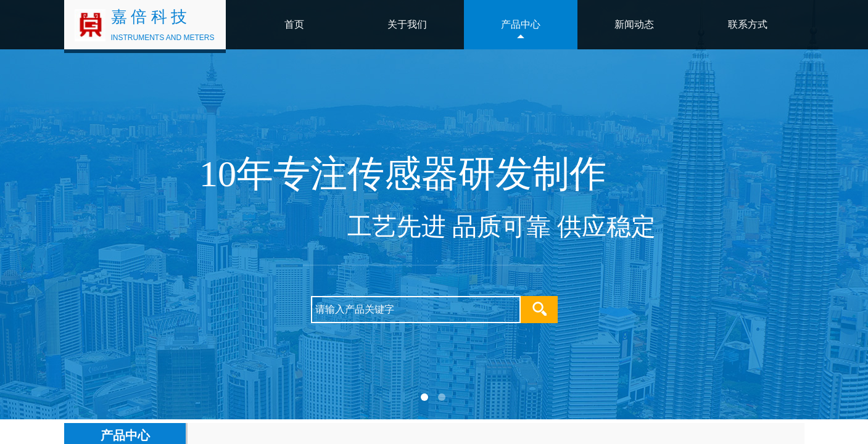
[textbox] (416, 310)
